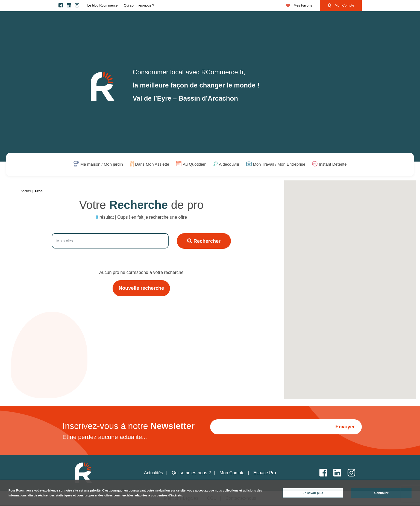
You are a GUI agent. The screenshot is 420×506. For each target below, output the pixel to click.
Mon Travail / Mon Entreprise (279, 164)
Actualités (153, 473)
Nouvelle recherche (141, 288)
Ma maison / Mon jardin (102, 164)
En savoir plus (313, 493)
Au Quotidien (195, 164)
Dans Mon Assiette (152, 164)
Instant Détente (333, 164)
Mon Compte (341, 6)
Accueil (26, 191)
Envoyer (345, 427)
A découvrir (229, 164)
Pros (39, 191)
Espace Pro (265, 473)
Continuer (381, 493)
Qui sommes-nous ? (139, 5)
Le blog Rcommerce (103, 5)
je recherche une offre (166, 217)
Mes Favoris (299, 5)
